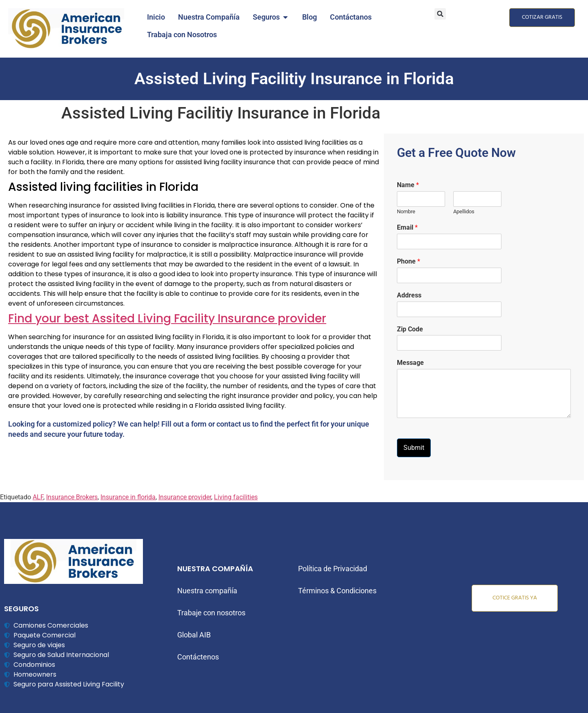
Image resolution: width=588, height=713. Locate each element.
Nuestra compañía (207, 591)
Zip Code (410, 329)
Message (410, 363)
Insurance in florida (128, 497)
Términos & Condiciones (337, 591)
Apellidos (464, 211)
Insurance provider (185, 497)
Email (407, 227)
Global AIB (194, 635)
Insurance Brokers (72, 497)
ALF (38, 497)
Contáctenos (198, 657)
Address (409, 295)
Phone (409, 261)
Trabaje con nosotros (211, 613)
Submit (414, 448)
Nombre (406, 211)
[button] (440, 14)
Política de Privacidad (333, 569)
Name (408, 185)
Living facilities (236, 497)
